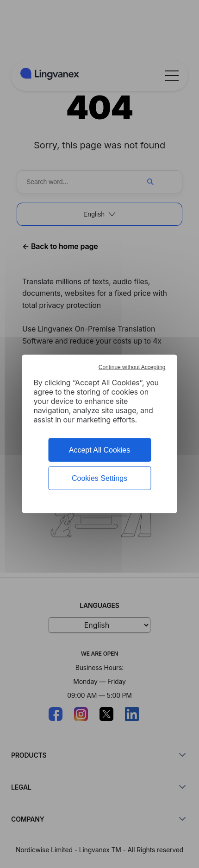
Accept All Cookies (100, 450)
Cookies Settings (99, 478)
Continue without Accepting (132, 367)
